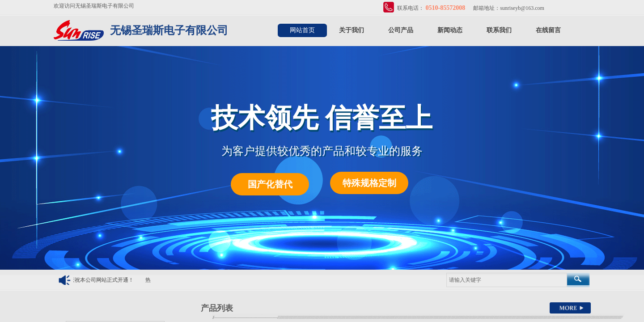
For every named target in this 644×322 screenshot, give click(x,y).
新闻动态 (450, 30)
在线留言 (548, 30)
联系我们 (499, 30)
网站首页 (302, 30)
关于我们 (352, 30)
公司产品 (401, 30)
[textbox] (507, 280)
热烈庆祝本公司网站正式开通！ (98, 280)
